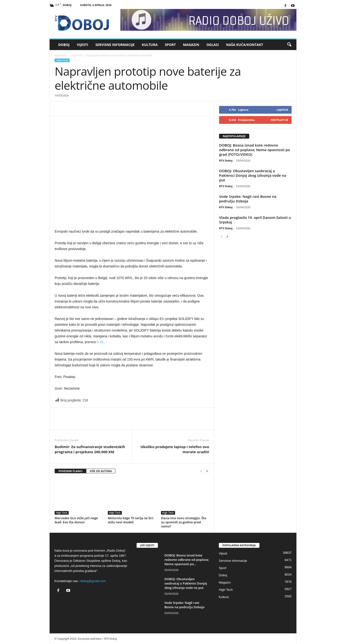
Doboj (64, 45)
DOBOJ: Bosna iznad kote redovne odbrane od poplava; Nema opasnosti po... (187, 560)
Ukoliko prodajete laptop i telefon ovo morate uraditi (175, 449)
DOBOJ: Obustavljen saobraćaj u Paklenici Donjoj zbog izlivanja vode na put (253, 175)
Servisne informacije (115, 45)
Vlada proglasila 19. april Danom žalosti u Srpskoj (255, 220)
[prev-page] (201, 471)
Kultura (150, 45)
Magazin (191, 45)
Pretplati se (280, 120)
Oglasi (213, 45)
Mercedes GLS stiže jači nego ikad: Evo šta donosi (76, 520)
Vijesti (83, 45)
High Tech (77, 55)
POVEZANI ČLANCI (70, 471)
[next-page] (207, 471)
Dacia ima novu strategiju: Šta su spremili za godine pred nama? (184, 522)
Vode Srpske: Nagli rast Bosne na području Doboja (248, 199)
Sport (170, 45)
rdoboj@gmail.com (93, 581)
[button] (289, 45)
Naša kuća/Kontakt (245, 45)
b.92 (100, 342)
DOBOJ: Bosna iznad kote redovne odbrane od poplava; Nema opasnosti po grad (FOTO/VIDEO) (254, 150)
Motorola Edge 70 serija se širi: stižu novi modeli (131, 520)
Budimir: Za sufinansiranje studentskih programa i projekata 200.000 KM (90, 449)
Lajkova (282, 110)
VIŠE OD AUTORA (101, 471)
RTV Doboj (226, 160)
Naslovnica (61, 55)
